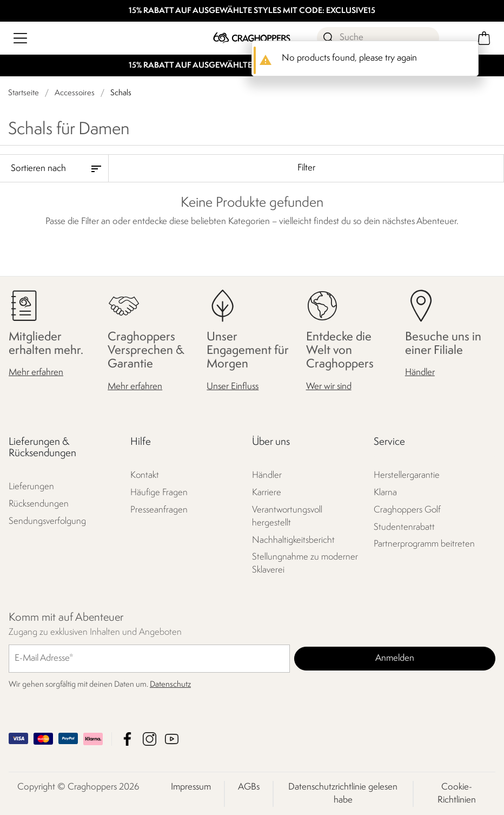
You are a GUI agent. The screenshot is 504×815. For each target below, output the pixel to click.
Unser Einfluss (233, 386)
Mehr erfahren (36, 373)
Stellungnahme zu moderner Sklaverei (305, 564)
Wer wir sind (329, 386)
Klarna (385, 492)
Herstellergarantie (407, 475)
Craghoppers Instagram (150, 738)
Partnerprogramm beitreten (424, 544)
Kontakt (145, 475)
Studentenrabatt (404, 527)
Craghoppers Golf (407, 510)
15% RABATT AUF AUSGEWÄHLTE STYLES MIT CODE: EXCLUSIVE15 (252, 11)
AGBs (249, 787)
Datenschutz (170, 684)
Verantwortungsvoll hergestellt (287, 516)
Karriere (267, 492)
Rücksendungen (39, 504)
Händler (420, 373)
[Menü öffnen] (20, 38)
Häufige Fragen (159, 492)
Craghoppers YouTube (172, 738)
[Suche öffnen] (378, 38)
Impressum (191, 787)
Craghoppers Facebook (127, 738)
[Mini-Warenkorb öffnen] (484, 38)
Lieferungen (31, 487)
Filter (306, 168)
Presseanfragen (159, 510)
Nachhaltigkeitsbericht (293, 540)
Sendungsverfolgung (47, 521)
